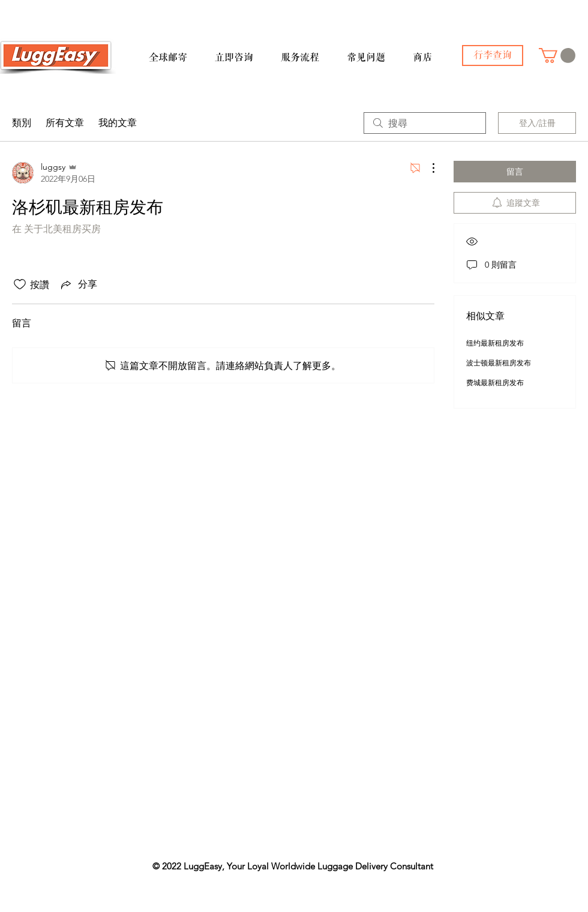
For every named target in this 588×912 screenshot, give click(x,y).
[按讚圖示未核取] (20, 284)
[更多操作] (427, 168)
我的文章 (118, 123)
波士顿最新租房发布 (499, 363)
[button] (177, 52)
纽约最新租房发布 (495, 343)
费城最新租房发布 (495, 382)
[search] (425, 123)
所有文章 (65, 123)
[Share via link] (78, 284)
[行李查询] (493, 55)
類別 (22, 123)
